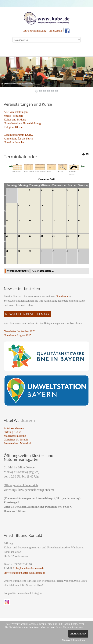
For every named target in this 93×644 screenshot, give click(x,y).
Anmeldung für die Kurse (18, 139)
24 (42, 236)
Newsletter (62, 296)
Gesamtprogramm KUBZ (18, 135)
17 (42, 221)
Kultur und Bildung (15, 120)
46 (5, 226)
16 (30, 221)
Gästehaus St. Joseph (16, 440)
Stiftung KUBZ (13, 432)
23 (30, 236)
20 (79, 221)
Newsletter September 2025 (20, 331)
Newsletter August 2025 (18, 335)
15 (19, 221)
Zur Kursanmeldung (35, 31)
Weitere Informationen (74, 640)
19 (68, 221)
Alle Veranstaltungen (16, 112)
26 (68, 236)
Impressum (56, 31)
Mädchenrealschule (15, 436)
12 (68, 205)
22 (19, 236)
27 (79, 236)
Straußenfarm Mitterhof (17, 443)
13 (79, 205)
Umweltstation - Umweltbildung (22, 123)
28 (7, 251)
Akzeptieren (78, 634)
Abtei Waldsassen (14, 428)
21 (7, 236)
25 (54, 236)
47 (5, 241)
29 (19, 251)
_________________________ (22, 131)
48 (5, 256)
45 (5, 211)
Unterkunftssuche (14, 142)
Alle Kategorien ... (43, 271)
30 (30, 251)
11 (54, 205)
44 (5, 196)
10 (42, 205)
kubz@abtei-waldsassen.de (29, 568)
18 (54, 221)
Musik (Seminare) (14, 116)
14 (7, 221)
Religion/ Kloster (14, 127)
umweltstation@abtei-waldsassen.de (24, 573)
